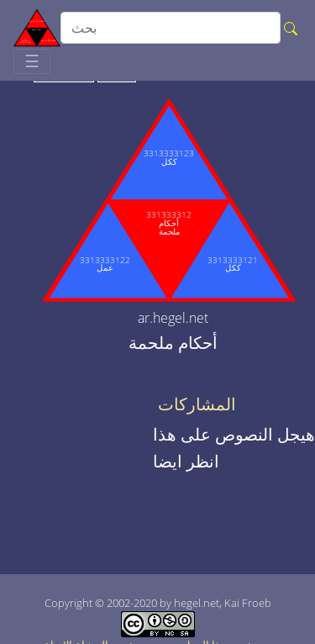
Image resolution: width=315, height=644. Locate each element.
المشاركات (197, 404)
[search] (171, 28)
